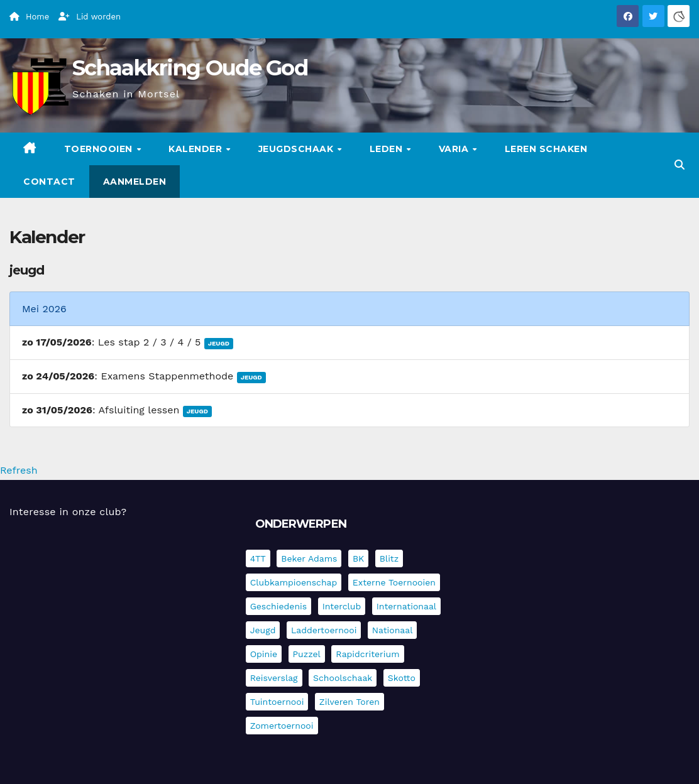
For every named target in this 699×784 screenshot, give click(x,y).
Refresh (19, 470)
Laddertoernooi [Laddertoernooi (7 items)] (324, 630)
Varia (455, 149)
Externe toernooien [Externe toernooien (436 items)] (394, 582)
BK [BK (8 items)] (358, 558)
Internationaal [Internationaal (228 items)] (406, 606)
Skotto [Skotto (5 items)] (402, 678)
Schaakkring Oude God (190, 68)
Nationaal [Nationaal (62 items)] (393, 630)
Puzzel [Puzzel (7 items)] (307, 654)
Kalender (197, 149)
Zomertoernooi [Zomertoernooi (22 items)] (282, 726)
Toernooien (100, 149)
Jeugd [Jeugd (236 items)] (263, 630)
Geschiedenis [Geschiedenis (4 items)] (279, 606)
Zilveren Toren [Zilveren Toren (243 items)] (349, 702)
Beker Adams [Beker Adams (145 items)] (309, 558)
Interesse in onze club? (68, 512)
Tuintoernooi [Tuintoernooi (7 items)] (277, 702)
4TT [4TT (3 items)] (258, 558)
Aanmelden (135, 182)
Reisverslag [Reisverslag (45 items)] (274, 678)
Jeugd (219, 343)
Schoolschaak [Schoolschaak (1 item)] (343, 678)
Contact (49, 182)
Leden (388, 149)
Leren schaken (546, 149)
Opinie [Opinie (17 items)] (264, 654)
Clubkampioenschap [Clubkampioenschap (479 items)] (294, 582)
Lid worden (90, 17)
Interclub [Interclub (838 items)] (342, 606)
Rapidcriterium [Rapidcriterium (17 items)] (367, 654)
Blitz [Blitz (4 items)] (389, 558)
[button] (680, 165)
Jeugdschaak (297, 149)
